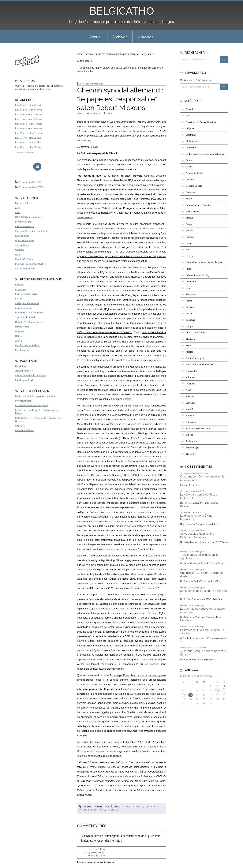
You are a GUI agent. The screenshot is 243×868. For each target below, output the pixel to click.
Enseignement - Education (198, 205)
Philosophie (191, 371)
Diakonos (20, 331)
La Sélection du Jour (25, 269)
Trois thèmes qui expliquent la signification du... (199, 556)
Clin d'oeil (191, 148)
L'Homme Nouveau (25, 226)
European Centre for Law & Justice (32, 231)
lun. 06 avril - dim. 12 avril (28, 105)
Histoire (190, 256)
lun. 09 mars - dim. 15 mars (29, 124)
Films (188, 243)
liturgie (189, 326)
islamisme (191, 294)
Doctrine (150, 807)
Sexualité (190, 403)
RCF (17, 255)
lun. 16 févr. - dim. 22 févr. (28, 138)
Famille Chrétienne (24, 259)
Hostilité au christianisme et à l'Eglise (204, 262)
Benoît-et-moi (22, 327)
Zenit (18, 208)
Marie (189, 346)
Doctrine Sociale (194, 186)
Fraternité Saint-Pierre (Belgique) (32, 406)
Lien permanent (91, 807)
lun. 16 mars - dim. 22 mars (29, 119)
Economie (191, 192)
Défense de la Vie (194, 173)
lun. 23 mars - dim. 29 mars (29, 114)
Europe (189, 224)
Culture (189, 160)
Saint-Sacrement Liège (26, 294)
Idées (188, 269)
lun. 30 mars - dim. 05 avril (28, 110)
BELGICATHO (122, 11)
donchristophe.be (24, 308)
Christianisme (192, 141)
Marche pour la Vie (25, 380)
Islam (188, 288)
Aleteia (19, 341)
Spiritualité (191, 422)
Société (189, 409)
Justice (189, 313)
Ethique (189, 218)
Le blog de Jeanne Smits (27, 303)
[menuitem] (96, 37)
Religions (190, 384)
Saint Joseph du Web (25, 317)
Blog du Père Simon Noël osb (30, 322)
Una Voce (20, 426)
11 (224, 690)
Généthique (21, 366)
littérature (190, 320)
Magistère (191, 339)
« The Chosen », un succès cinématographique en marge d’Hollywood (114, 54)
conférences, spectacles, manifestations (205, 154)
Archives (120, 37)
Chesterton (20, 289)
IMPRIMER (93, 113)
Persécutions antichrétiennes (199, 365)
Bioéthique (191, 135)
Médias (189, 352)
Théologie (112, 810)
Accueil (96, 37)
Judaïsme (190, 307)
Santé (188, 390)
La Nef (19, 299)
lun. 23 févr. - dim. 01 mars (28, 133)
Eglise (83, 810)
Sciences (190, 397)
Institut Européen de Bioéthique (31, 375)
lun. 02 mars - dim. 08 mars (29, 128)
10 (217, 690)
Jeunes (189, 301)
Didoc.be (20, 336)
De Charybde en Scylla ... (28, 345)
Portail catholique (24, 222)
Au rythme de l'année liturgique (201, 122)
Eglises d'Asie (22, 203)
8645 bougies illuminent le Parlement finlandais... (197, 535)
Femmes (190, 237)
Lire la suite (46, 89)
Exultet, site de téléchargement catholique (36, 396)
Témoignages (192, 448)
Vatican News (22, 245)
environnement (193, 211)
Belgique (190, 128)
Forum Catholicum (24, 430)
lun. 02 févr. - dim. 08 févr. (28, 147)
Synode (189, 435)
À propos (145, 37)
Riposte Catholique (24, 241)
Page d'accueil (84, 61)
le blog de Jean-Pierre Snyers (29, 313)
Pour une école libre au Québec (30, 264)
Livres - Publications (196, 333)
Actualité (128, 807)
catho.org (20, 285)
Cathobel (20, 250)
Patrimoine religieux (196, 358)
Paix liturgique (22, 350)
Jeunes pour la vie (24, 371)
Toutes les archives (24, 153)
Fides (18, 212)
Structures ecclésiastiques (198, 428)
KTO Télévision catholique (28, 217)
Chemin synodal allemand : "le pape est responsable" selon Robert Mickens (120, 99)
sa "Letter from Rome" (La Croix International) (109, 122)
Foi (187, 250)
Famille (189, 230)
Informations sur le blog (197, 275)
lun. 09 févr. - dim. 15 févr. (28, 142)
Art (187, 116)
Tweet (80, 113)
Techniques (191, 441)
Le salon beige (22, 236)
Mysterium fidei (23, 401)
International (96, 810)
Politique (190, 377)
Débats (139, 807)
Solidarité (190, 416)
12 (184, 695)
